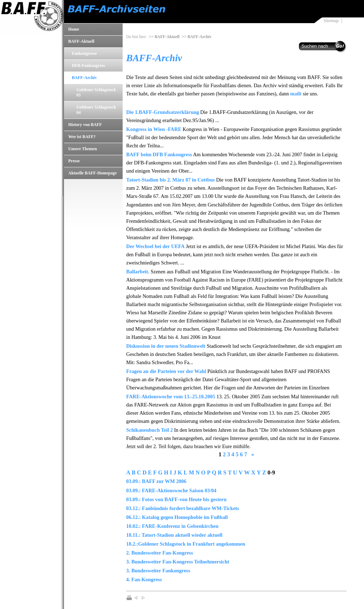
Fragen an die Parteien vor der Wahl (166, 371)
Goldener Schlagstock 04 (96, 110)
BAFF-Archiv (84, 78)
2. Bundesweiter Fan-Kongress (160, 553)
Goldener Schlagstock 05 (96, 92)
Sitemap (331, 20)
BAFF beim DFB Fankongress (159, 154)
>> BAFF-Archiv (197, 37)
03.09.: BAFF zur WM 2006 (156, 481)
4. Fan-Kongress (144, 579)
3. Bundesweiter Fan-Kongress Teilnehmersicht (178, 562)
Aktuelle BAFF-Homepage (92, 173)
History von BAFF (85, 125)
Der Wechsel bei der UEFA (155, 246)
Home (74, 29)
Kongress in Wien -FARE (154, 129)
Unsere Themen (83, 149)
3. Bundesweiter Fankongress (158, 571)
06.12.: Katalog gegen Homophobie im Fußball (177, 517)
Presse (74, 161)
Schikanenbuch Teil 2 (149, 430)
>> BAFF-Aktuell (164, 37)
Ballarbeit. (138, 272)
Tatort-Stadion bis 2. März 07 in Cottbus (170, 180)
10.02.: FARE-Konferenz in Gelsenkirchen (172, 526)
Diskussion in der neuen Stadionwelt (166, 346)
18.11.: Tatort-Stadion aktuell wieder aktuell (174, 535)
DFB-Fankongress (88, 65)
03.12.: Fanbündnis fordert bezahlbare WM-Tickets (183, 508)
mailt (296, 94)
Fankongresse (84, 53)
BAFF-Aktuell (81, 41)
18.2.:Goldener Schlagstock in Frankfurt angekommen (186, 544)
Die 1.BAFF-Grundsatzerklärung (163, 112)
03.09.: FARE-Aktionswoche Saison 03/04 (171, 490)
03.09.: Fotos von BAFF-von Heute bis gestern (176, 499)
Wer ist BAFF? (82, 137)
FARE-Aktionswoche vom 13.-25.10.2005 (171, 397)
